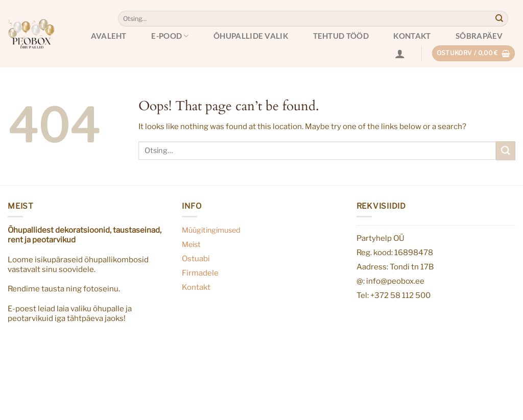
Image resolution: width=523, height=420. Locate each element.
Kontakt (412, 36)
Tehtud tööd (341, 36)
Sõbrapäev (479, 36)
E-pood (170, 36)
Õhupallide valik (251, 36)
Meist (191, 244)
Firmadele (200, 273)
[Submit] (500, 19)
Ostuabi (196, 258)
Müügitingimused (211, 230)
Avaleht (109, 36)
